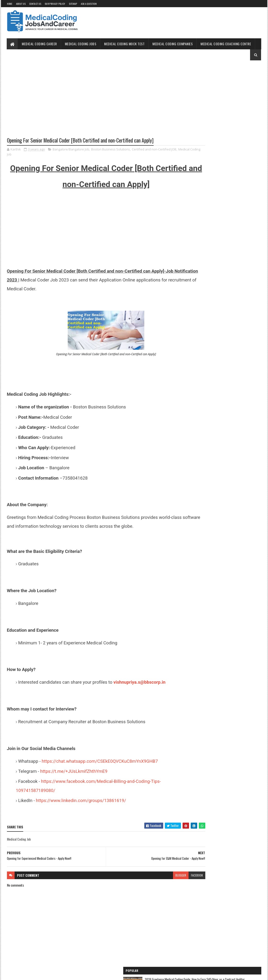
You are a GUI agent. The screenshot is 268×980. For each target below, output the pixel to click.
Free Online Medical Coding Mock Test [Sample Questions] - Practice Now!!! (222, 263)
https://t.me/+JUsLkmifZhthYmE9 (74, 772)
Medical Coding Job (28, 155)
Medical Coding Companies (173, 44)
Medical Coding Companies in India (207, 312)
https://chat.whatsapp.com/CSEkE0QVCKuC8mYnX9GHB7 (99, 762)
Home (10, 4)
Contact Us (35, 4)
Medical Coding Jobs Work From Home (209, 240)
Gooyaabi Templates (70, 973)
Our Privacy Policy (55, 4)
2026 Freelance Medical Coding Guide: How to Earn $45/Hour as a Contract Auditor (232, 81)
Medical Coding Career (40, 44)
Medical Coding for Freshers (203, 285)
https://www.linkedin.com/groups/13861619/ (81, 801)
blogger (152, 876)
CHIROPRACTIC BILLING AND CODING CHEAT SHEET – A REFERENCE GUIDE (232, 168)
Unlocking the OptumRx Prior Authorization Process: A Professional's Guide (232, 198)
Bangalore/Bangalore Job (71, 150)
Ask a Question (89, 4)
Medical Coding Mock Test (125, 44)
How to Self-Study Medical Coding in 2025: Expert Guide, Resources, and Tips (232, 142)
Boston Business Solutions (111, 150)
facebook (168, 876)
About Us (21, 4)
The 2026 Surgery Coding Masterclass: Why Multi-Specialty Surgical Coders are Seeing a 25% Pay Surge (233, 113)
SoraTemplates (29, 973)
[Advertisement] (92, 102)
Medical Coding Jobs (81, 44)
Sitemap (73, 4)
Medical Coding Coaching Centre (226, 44)
